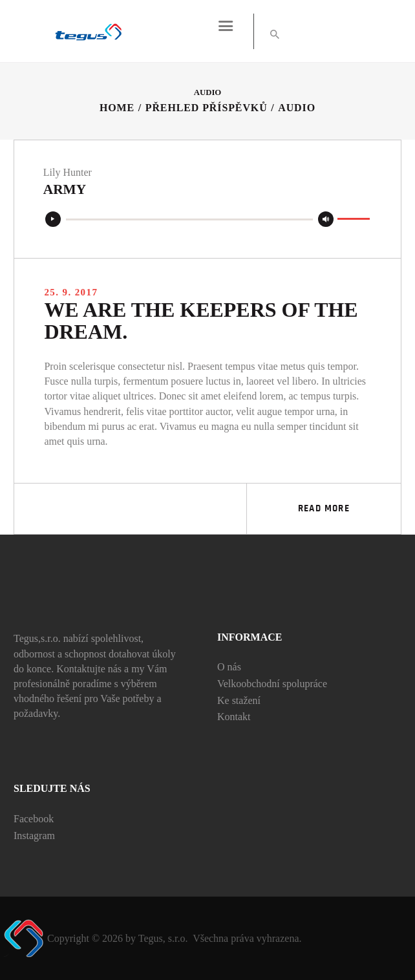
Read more (324, 508)
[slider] (189, 220)
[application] (207, 220)
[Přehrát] (53, 220)
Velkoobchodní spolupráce (272, 684)
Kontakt (234, 717)
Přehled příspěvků (207, 108)
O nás (229, 667)
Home (117, 108)
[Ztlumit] (326, 220)
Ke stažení (239, 700)
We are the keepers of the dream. (201, 321)
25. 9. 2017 (71, 292)
